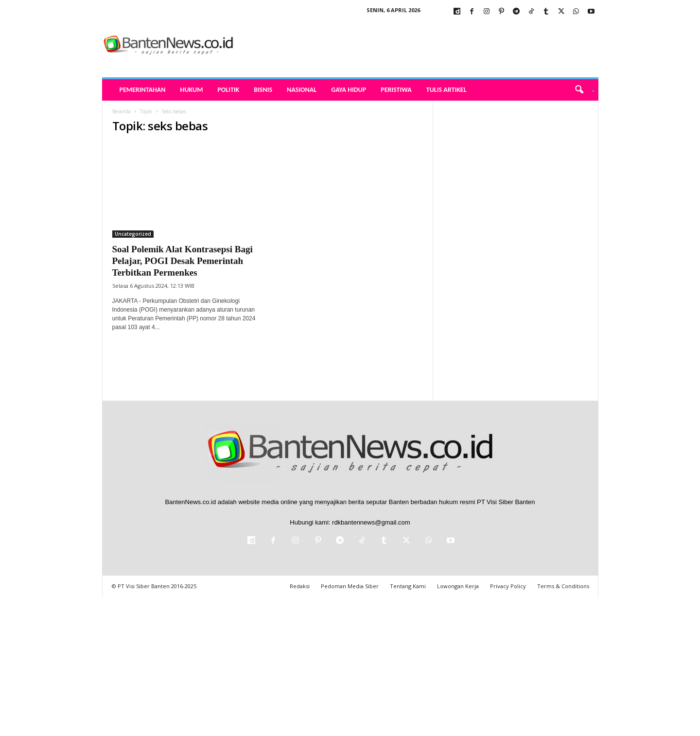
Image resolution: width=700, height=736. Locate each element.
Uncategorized (133, 234)
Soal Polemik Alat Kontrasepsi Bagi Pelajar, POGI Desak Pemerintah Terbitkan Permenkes (183, 261)
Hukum (192, 90)
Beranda (122, 111)
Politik (228, 90)
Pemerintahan (143, 90)
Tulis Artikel (446, 90)
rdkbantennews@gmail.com (371, 522)
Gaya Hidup (349, 90)
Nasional (302, 90)
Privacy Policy (508, 586)
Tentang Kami (408, 586)
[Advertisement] (516, 246)
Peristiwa (396, 90)
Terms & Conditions (563, 586)
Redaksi (300, 586)
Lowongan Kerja (458, 586)
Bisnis (263, 90)
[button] (581, 90)
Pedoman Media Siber (350, 586)
